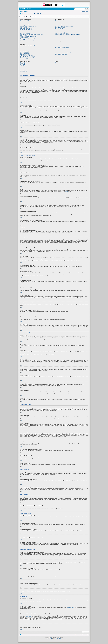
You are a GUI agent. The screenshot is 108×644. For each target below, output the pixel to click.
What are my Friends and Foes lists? (61, 38)
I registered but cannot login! (25, 24)
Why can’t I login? (23, 25)
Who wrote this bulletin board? (60, 63)
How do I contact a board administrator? (62, 66)
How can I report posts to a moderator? (26, 55)
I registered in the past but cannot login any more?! (28, 26)
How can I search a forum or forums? (61, 43)
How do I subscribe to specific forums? (61, 53)
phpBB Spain (59, 639)
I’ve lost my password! (24, 27)
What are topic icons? (23, 71)
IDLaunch (51, 639)
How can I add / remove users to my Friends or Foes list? (65, 39)
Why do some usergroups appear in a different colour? (64, 26)
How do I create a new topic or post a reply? (27, 46)
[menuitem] (27, 12)
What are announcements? (24, 68)
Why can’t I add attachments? (25, 53)
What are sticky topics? (24, 69)
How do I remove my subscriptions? (61, 54)
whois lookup (29, 616)
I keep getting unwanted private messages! (62, 33)
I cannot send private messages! (60, 32)
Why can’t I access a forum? (25, 52)
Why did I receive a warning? (25, 54)
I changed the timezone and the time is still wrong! (28, 36)
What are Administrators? (59, 21)
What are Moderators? (59, 22)
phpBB (66, 191)
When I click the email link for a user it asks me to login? (29, 42)
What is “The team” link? (59, 28)
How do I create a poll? (24, 49)
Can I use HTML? (23, 64)
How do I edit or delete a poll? (25, 51)
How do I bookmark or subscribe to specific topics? (63, 52)
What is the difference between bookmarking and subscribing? (65, 51)
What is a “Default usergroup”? (60, 27)
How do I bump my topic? (24, 59)
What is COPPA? (23, 22)
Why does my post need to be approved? (27, 58)
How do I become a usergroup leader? (61, 25)
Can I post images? (23, 66)
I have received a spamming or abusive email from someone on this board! (68, 34)
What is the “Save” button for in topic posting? (28, 57)
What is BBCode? (23, 62)
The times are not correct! (24, 35)
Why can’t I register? (23, 23)
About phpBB (32, 601)
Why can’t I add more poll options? (26, 50)
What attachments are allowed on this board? (63, 58)
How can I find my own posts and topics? (62, 47)
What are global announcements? (26, 67)
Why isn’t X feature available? (60, 64)
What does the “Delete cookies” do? (26, 29)
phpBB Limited (51, 600)
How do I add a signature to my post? (26, 48)
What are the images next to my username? (27, 39)
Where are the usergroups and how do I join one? (63, 24)
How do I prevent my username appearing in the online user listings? (32, 34)
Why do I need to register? (24, 21)
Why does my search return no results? (61, 44)
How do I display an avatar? (25, 40)
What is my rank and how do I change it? (27, 41)
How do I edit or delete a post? (25, 47)
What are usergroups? (59, 23)
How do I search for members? (60, 46)
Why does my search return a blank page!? (62, 45)
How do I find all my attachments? (61, 59)
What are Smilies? (23, 65)
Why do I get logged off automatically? (26, 28)
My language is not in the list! (25, 38)
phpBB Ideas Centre (70, 607)
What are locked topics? (24, 70)
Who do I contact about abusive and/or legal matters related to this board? (67, 65)
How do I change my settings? (25, 33)
